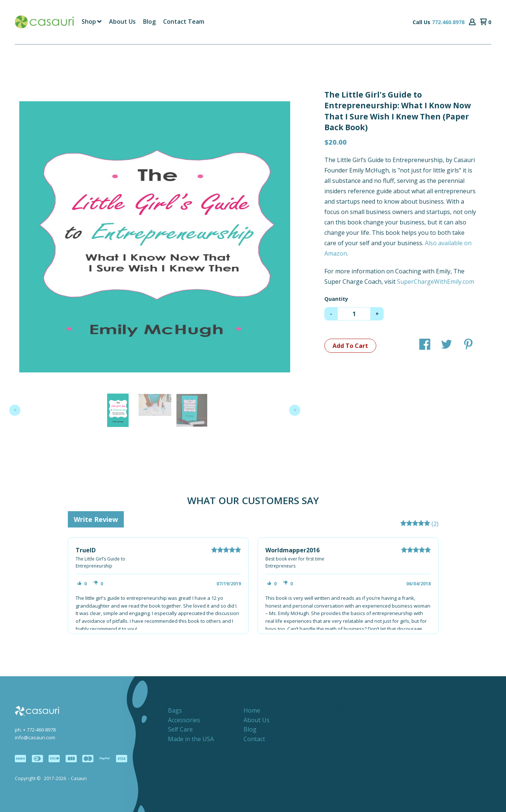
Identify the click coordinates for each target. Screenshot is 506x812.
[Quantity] (354, 314)
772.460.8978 (448, 22)
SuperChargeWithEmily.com (436, 282)
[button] (472, 22)
